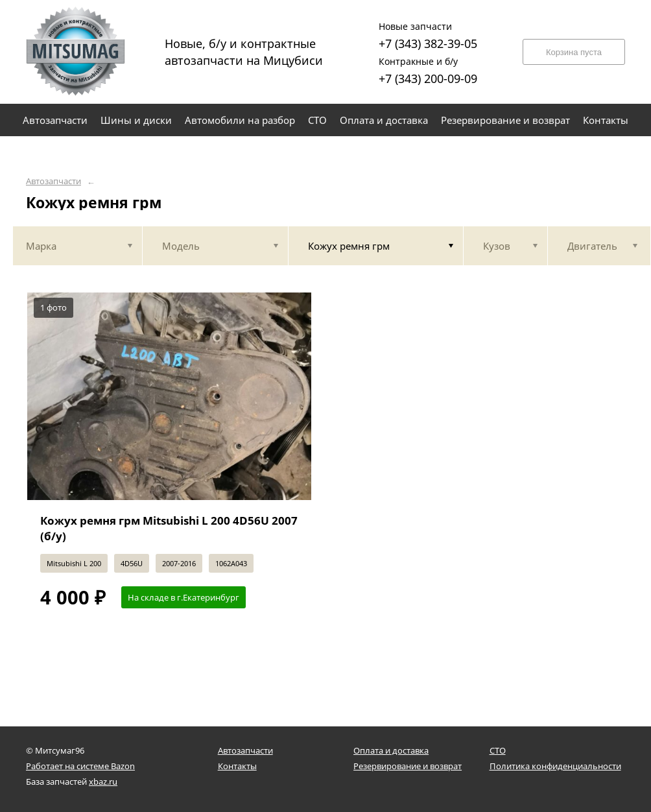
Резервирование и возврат (408, 766)
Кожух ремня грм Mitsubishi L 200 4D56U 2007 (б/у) (169, 528)
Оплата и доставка (391, 750)
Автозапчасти (53, 181)
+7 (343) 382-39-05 (428, 34)
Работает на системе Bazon (80, 766)
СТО (498, 750)
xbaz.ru (103, 782)
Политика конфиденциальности (555, 766)
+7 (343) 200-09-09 (428, 69)
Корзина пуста (574, 52)
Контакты (237, 766)
